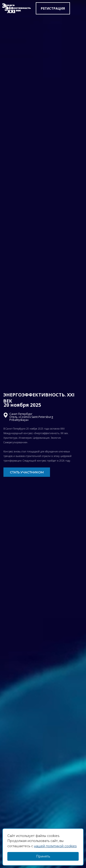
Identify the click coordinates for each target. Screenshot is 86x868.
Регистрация (53, 8)
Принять (43, 856)
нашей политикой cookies (55, 846)
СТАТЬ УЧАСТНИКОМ (27, 472)
